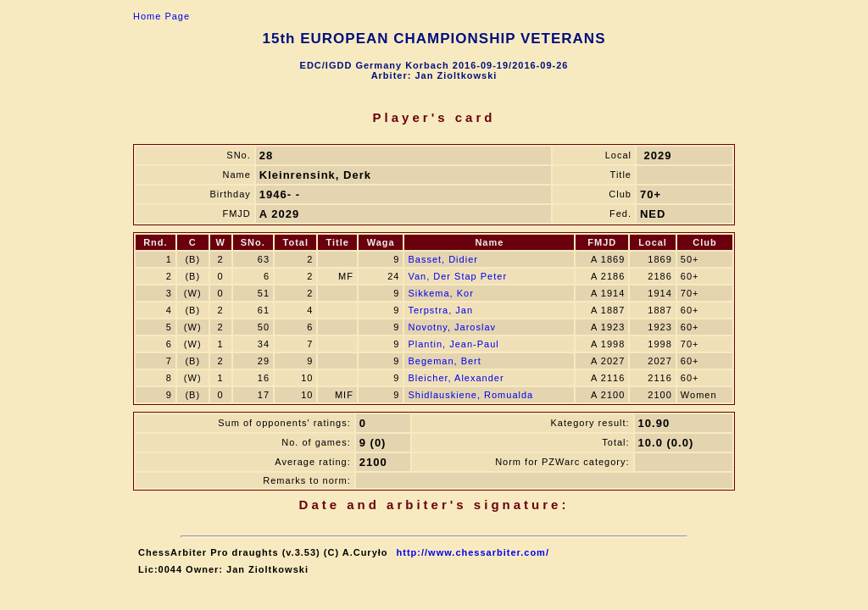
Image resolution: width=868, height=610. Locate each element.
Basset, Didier (442, 259)
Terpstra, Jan (440, 310)
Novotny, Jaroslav (452, 327)
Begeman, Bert (444, 361)
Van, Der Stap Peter (457, 276)
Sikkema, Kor (440, 293)
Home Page (161, 16)
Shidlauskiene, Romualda (470, 395)
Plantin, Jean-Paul (453, 344)
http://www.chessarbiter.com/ (473, 552)
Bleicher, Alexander (456, 378)
